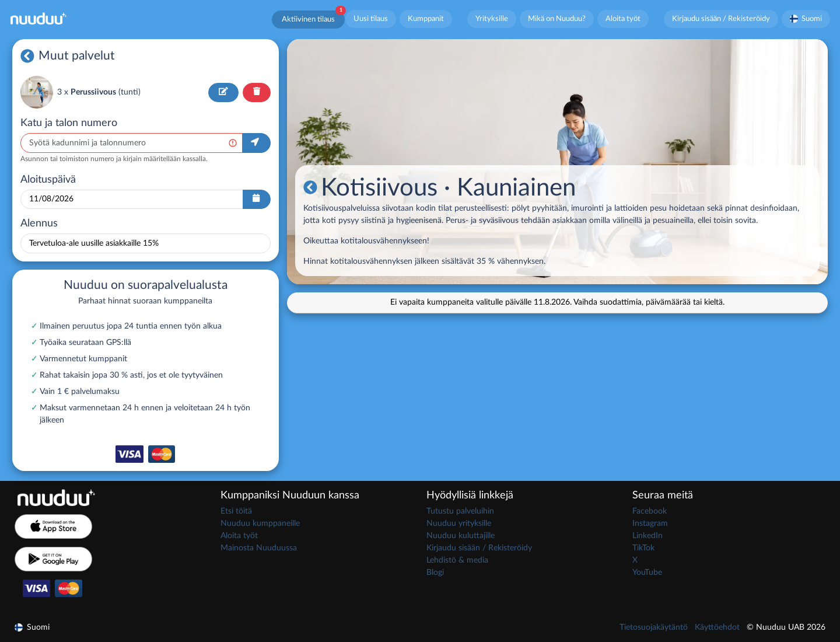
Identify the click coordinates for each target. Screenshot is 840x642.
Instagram (650, 524)
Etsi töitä (236, 511)
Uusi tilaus (371, 19)
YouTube (647, 573)
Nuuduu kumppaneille (260, 524)
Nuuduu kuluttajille (461, 536)
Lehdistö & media (457, 560)
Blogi (435, 573)
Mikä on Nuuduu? (557, 19)
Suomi (806, 19)
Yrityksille (492, 19)
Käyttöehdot (717, 627)
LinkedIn (647, 536)
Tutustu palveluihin (460, 511)
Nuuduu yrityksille (459, 524)
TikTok (643, 548)
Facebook (650, 511)
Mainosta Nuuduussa (259, 548)
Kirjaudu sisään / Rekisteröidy (721, 19)
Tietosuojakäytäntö (654, 627)
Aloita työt (623, 19)
